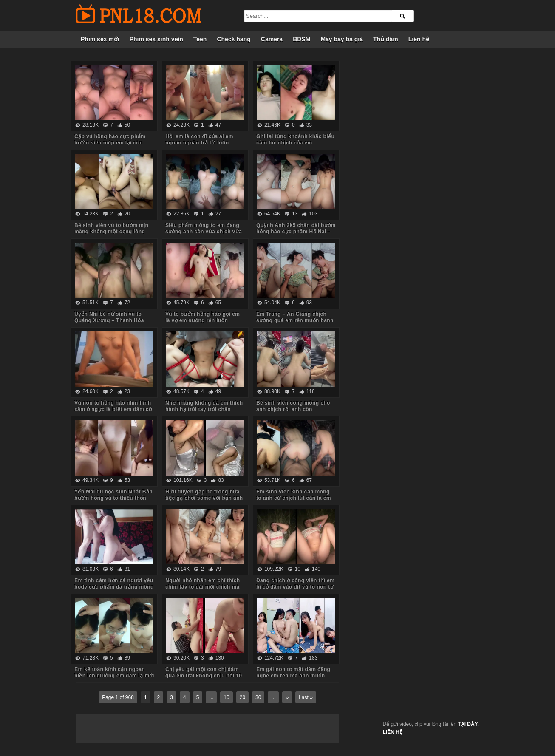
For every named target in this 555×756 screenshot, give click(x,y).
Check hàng (234, 39)
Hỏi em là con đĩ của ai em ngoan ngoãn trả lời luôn (199, 140)
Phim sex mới (100, 39)
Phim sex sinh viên (156, 39)
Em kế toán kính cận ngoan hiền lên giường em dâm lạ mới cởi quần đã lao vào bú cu (114, 676)
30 (258, 697)
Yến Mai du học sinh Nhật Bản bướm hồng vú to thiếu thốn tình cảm (113, 498)
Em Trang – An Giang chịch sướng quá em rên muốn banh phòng (295, 320)
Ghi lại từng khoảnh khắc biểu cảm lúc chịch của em (295, 140)
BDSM (302, 39)
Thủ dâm (386, 39)
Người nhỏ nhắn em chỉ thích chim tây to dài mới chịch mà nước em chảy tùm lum (202, 587)
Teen (200, 39)
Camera (272, 39)
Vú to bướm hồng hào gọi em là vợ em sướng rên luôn (202, 317)
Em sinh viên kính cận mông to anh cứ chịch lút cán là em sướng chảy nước (294, 498)
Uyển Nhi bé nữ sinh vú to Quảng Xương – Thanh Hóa (109, 317)
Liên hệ (419, 39)
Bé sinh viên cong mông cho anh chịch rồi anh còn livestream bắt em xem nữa (293, 409)
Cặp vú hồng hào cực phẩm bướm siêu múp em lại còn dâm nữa (110, 143)
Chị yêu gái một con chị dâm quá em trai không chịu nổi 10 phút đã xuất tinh (204, 676)
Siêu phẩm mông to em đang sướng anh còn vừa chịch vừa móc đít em (204, 232)
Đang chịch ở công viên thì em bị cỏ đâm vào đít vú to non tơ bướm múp (295, 587)
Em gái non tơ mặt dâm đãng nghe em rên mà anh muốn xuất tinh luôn (293, 676)
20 (242, 697)
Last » (306, 697)
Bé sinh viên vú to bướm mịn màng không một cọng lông (111, 228)
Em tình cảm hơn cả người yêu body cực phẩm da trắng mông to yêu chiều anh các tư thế (114, 587)
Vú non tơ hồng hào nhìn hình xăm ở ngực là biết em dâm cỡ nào (113, 409)
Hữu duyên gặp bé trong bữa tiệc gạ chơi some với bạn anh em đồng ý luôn (204, 498)
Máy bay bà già (342, 39)
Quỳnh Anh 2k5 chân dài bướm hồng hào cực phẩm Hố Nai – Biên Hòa (296, 232)
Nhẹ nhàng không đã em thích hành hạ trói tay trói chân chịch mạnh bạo (204, 409)
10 (226, 697)
